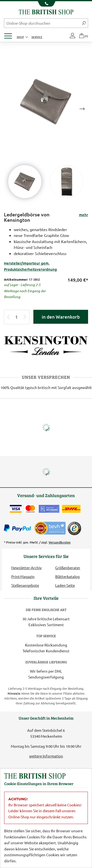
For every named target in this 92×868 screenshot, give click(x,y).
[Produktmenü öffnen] (10, 35)
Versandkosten (60, 542)
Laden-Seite (65, 585)
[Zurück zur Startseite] (46, 11)
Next (82, 109)
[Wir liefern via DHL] (71, 509)
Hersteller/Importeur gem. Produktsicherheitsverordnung (30, 266)
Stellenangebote (25, 585)
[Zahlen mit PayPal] (19, 528)
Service (37, 37)
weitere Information (46, 756)
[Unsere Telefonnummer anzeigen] (46, 4)
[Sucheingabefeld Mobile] (42, 23)
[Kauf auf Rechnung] (49, 509)
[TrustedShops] (74, 528)
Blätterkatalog (67, 576)
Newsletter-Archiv (26, 568)
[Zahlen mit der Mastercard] (30, 509)
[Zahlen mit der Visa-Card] (16, 509)
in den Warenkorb (61, 317)
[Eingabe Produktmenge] (17, 317)
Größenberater (68, 568)
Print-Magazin (23, 576)
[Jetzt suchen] (84, 23)
